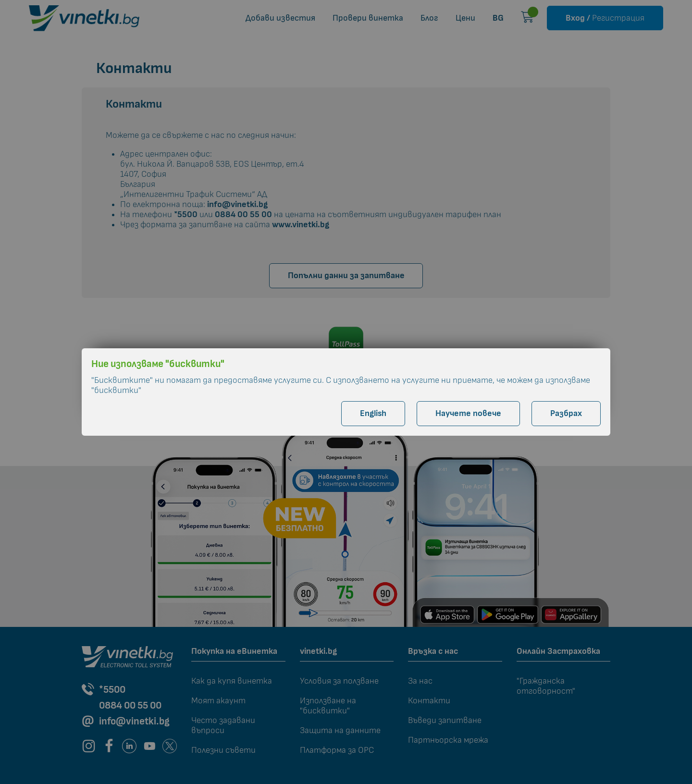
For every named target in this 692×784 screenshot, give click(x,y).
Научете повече (468, 413)
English (373, 413)
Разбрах (566, 413)
